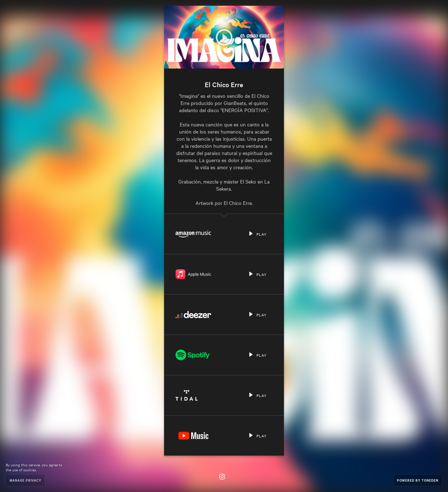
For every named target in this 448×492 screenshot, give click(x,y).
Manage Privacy (26, 480)
